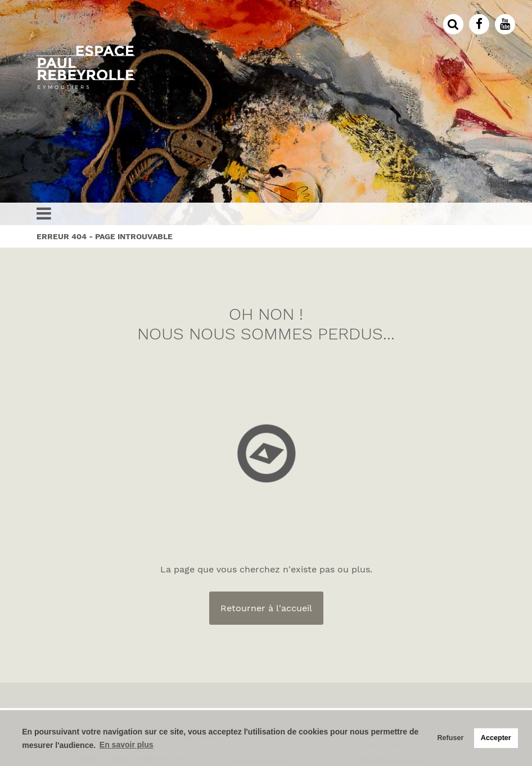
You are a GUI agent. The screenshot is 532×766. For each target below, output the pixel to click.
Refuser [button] (450, 738)
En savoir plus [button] (127, 745)
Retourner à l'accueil (266, 608)
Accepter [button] (496, 738)
